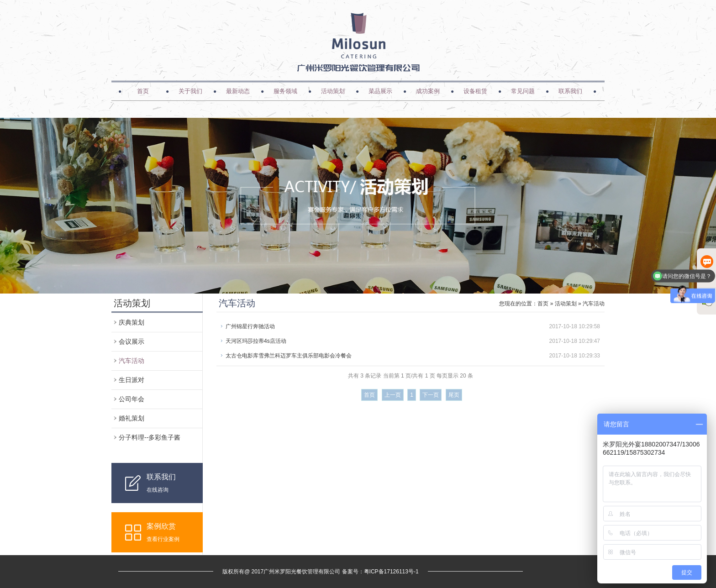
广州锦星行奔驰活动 (250, 326)
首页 (143, 91)
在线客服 (707, 269)
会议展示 (132, 341)
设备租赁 (475, 91)
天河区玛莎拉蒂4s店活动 (256, 341)
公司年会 (132, 399)
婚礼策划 (132, 418)
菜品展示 (380, 91)
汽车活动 (132, 361)
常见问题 (523, 91)
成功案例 (428, 91)
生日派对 (132, 380)
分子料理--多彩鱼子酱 (150, 437)
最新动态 (238, 91)
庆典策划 (132, 322)
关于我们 (190, 91)
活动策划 (333, 91)
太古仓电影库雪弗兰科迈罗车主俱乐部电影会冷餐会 (289, 356)
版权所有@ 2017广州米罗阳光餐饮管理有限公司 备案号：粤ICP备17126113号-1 (321, 572)
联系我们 (570, 91)
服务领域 (285, 91)
